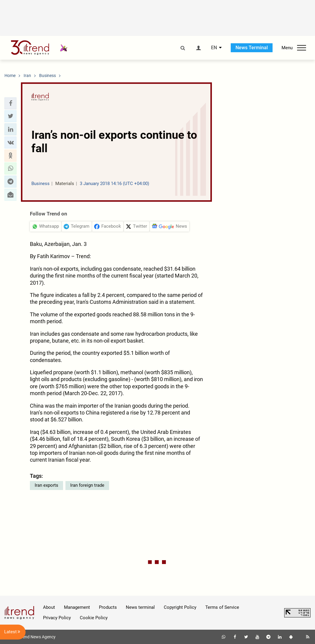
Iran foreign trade (87, 485)
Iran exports (46, 485)
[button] (10, 103)
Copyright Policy (180, 607)
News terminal (140, 607)
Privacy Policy (57, 618)
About (49, 607)
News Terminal (252, 48)
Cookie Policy (94, 618)
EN (214, 48)
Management (77, 607)
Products (108, 607)
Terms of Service (222, 607)
